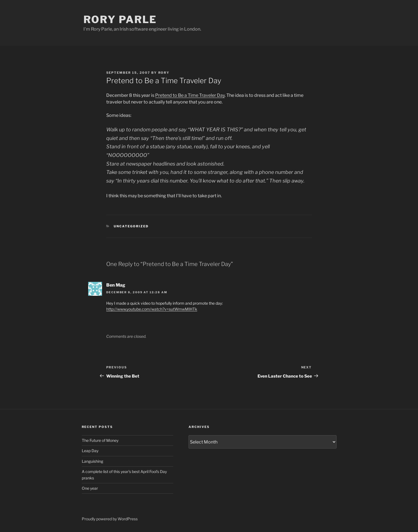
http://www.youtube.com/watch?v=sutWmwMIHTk (152, 309)
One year (90, 488)
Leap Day (90, 451)
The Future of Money (100, 440)
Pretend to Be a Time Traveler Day (190, 95)
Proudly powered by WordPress (110, 519)
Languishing (92, 461)
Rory (164, 73)
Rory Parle (120, 19)
